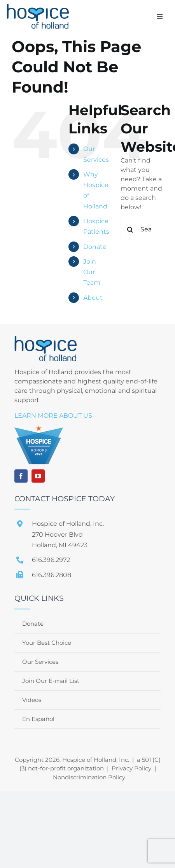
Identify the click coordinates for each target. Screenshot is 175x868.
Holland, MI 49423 (60, 545)
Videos (32, 700)
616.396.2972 (51, 560)
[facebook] (21, 476)
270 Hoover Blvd (57, 535)
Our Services (40, 662)
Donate (95, 247)
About (93, 298)
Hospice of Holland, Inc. (68, 524)
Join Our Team (92, 272)
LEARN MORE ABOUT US (53, 416)
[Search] (130, 229)
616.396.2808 (52, 575)
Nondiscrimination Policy (89, 777)
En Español (38, 719)
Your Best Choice (47, 643)
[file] (38, 7)
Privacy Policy (131, 768)
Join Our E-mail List (51, 681)
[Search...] (142, 229)
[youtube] (38, 476)
